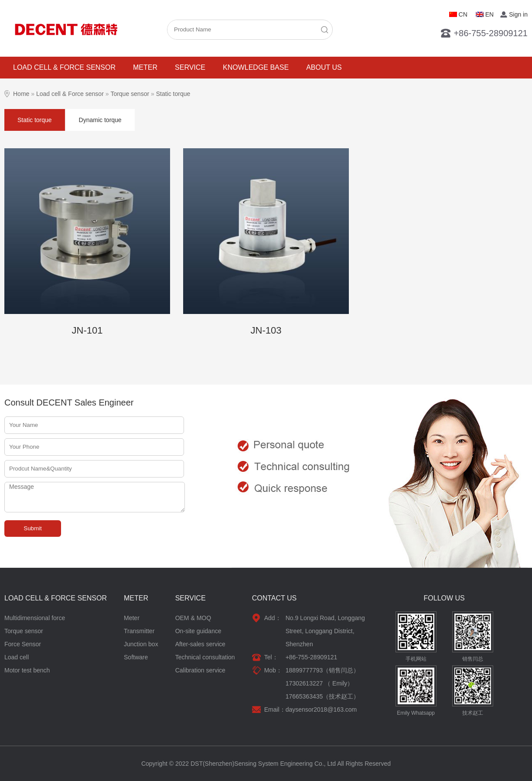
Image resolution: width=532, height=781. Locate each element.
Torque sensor (130, 94)
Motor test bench (27, 670)
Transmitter (139, 631)
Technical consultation (205, 657)
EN (489, 14)
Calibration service (200, 670)
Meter (145, 67)
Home (21, 94)
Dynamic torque (100, 120)
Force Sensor (23, 644)
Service (190, 67)
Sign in (518, 14)
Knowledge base (256, 67)
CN (463, 14)
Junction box (141, 644)
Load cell (17, 657)
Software (136, 657)
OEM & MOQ (193, 618)
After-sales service (200, 644)
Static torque (173, 94)
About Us (324, 67)
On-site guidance (198, 631)
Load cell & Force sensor (64, 67)
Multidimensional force (35, 618)
